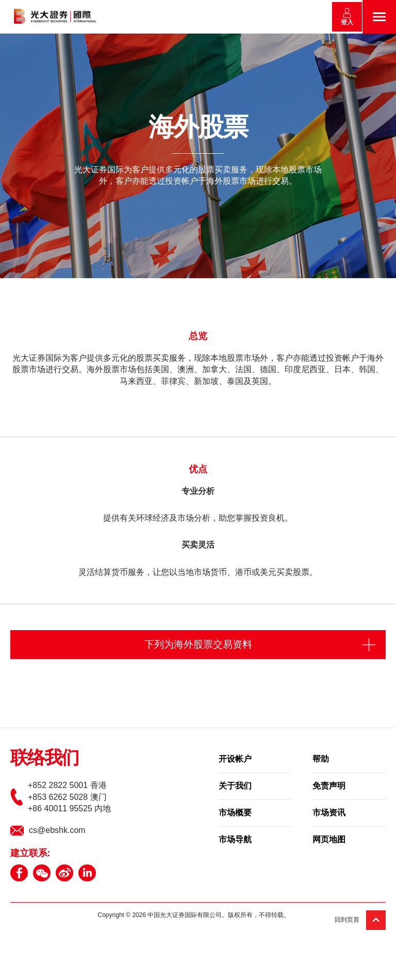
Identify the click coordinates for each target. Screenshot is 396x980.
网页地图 (329, 841)
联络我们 (44, 759)
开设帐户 (235, 760)
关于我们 (235, 787)
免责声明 (329, 787)
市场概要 (235, 814)
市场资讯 (329, 814)
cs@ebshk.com (57, 831)
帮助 (321, 760)
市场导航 (235, 841)
